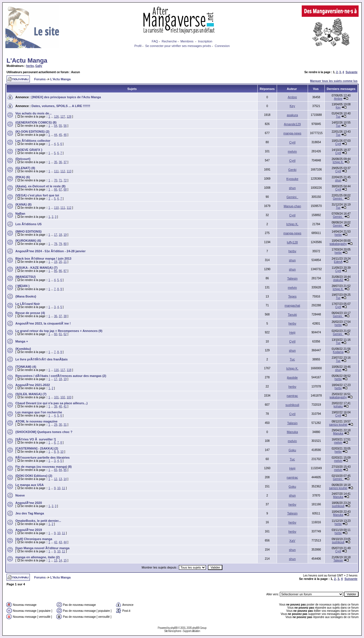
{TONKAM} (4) (26, 367)
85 (56, 271)
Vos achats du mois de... (34, 113)
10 (62, 452)
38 (65, 316)
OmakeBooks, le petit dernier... (38, 521)
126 (56, 117)
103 (69, 397)
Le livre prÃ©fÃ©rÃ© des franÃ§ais (42, 359)
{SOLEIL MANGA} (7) (31, 394)
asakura (292, 115)
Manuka (292, 432)
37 (65, 162)
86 (60, 271)
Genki (292, 170)
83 (56, 470)
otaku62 (338, 280)
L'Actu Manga (27, 60)
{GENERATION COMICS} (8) (36, 122)
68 (65, 189)
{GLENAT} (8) (25, 168)
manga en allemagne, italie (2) (38, 557)
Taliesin (292, 278)
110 (56, 208)
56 (65, 126)
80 (65, 244)
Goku (292, 450)
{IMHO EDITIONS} (28, 231)
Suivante (351, 72)
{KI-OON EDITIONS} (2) (32, 132)
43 (60, 542)
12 (56, 479)
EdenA (338, 262)
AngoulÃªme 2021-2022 (33, 385)
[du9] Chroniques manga (34, 539)
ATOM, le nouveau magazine (36, 421)
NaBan (20, 214)
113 (69, 171)
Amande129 (292, 124)
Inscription (205, 41)
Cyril (292, 142)
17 (56, 235)
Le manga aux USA (30, 485)
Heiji (292, 333)
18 (60, 235)
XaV (292, 541)
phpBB (174, 628)
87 (65, 271)
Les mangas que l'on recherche (39, 412)
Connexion (222, 46)
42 (56, 542)
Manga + (22, 341)
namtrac (292, 396)
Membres (187, 41)
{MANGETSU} (26, 277)
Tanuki (292, 315)
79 (60, 244)
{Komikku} (23, 349)
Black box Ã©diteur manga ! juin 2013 (43, 259)
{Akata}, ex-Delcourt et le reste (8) (40, 186)
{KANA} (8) (23, 204)
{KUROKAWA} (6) (28, 241)
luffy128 (292, 242)
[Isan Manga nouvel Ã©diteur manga (42, 548)
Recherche (169, 41)
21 (65, 262)
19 (65, 235)
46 (65, 135)
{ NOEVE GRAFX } (29, 150)
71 (60, 180)
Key (292, 106)
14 (65, 479)
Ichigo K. (338, 162)
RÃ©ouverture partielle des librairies (43, 458)
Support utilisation (192, 631)
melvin (292, 151)
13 (60, 479)
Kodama (338, 352)
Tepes (292, 296)
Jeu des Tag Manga (30, 513)
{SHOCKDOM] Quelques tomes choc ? (44, 432)
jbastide (292, 378)
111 (56, 171)
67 (60, 189)
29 (56, 425)
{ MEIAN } (22, 286)
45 (60, 135)
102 (63, 397)
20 (60, 262)
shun (338, 180)
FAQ (155, 41)
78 (56, 244)
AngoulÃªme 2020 (29, 503)
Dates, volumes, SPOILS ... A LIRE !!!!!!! (61, 106)
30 (60, 425)
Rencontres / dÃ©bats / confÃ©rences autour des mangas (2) (61, 376)
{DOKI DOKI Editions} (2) (34, 476)
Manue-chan (292, 206)
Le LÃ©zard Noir (28, 304)
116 (56, 370)
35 (56, 162)
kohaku (338, 406)
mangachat (292, 305)
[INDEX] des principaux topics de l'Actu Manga (66, 97)
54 (56, 126)
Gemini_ (292, 197)
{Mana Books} (26, 296)
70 (56, 180)
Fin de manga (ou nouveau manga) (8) (44, 467)
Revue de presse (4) (30, 313)
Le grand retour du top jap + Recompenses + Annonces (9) (59, 331)
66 (56, 189)
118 (69, 370)
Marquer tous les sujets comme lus (334, 81)
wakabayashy (338, 244)
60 (56, 334)
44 (56, 135)
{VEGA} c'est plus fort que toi (37, 195)
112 (63, 171)
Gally (39, 66)
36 (60, 162)
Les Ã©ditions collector (33, 141)
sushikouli (292, 405)
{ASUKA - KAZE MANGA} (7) (36, 268)
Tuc (338, 117)
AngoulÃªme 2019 (29, 530)
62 (65, 334)
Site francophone (173, 631)
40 (60, 406)
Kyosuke (292, 179)
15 (65, 560)
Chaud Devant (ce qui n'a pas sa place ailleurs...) (51, 403)
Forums (40, 79)
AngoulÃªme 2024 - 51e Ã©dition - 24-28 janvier (50, 251)
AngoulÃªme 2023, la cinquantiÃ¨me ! (43, 323)
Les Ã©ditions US (28, 224)
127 (63, 117)
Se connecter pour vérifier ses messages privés (178, 46)
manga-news (292, 133)
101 (56, 397)
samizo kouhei (338, 425)
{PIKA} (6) (23, 177)
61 (60, 334)
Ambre (292, 97)
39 (56, 406)
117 (63, 370)
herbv (30, 66)
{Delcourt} (23, 159)
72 (65, 180)
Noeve (20, 495)
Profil (138, 46)
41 (65, 406)
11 (64, 488)
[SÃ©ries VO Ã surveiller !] (36, 439)
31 (65, 425)
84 (60, 470)
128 (69, 117)
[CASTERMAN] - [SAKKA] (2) (37, 448)
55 (60, 126)
